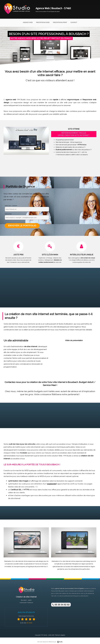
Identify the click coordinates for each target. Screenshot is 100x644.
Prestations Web (43, 22)
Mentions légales (60, 635)
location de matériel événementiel (77, 566)
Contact (74, 22)
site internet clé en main (76, 593)
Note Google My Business (26, 616)
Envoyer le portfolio (22, 226)
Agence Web (28, 22)
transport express (20, 566)
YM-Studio (44, 635)
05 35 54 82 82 (61, 604)
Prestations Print (60, 22)
